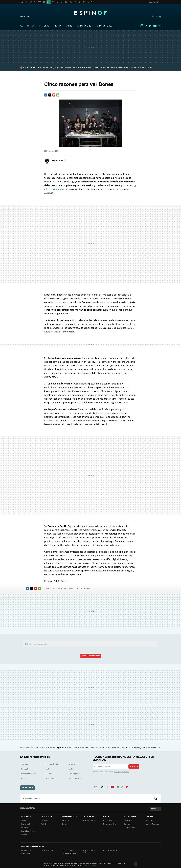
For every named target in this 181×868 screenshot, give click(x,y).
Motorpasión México (110, 850)
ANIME (69, 26)
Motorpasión (108, 820)
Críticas (72, 764)
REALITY (58, 26)
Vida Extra (45, 824)
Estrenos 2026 (76, 748)
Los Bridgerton (75, 774)
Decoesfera (128, 824)
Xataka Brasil (25, 854)
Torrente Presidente (77, 778)
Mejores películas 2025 (60, 748)
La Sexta (71, 589)
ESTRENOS (44, 26)
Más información (91, 865)
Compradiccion (129, 827)
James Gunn (68, 68)
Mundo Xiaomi (26, 835)
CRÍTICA (31, 26)
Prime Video (149, 68)
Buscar (156, 799)
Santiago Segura (54, 68)
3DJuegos (45, 820)
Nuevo (154, 17)
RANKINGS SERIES (104, 26)
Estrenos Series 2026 (92, 748)
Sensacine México (68, 850)
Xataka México (26, 850)
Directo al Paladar (89, 820)
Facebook (146, 26)
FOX (80, 589)
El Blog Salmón (150, 820)
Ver (92, 656)
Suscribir (134, 767)
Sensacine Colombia (69, 854)
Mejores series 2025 (43, 748)
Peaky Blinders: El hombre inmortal (88, 68)
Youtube (155, 26)
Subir (154, 809)
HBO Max (48, 774)
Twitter (159, 26)
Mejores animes (125, 748)
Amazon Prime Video (29, 774)
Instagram (142, 26)
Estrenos (24, 764)
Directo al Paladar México (89, 851)
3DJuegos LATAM (47, 850)
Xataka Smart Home (28, 831)
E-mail (58, 95)
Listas (71, 769)
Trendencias (128, 820)
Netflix (139, 68)
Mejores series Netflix (109, 748)
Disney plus (25, 769)
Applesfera (24, 827)
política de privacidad (121, 772)
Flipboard (151, 26)
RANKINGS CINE (84, 26)
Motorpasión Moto (110, 824)
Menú (27, 17)
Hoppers (24, 778)
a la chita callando (54, 189)
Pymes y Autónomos (152, 824)
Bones (64, 581)
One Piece (42, 68)
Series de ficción (59, 589)
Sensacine (65, 820)
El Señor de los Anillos (126, 68)
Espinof (90, 13)
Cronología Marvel (141, 748)
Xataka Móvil (25, 824)
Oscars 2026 (50, 778)
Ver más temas (27, 788)
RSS (122, 786)
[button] (59, 160)
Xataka (23, 820)
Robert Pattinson (109, 68)
